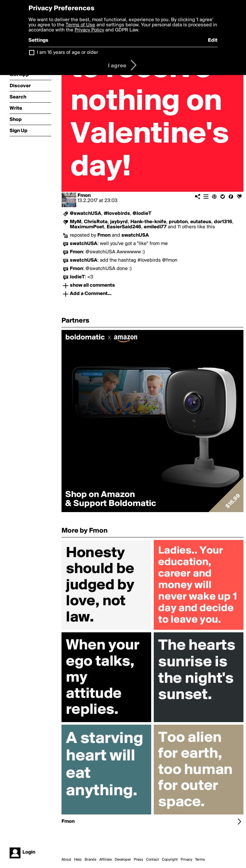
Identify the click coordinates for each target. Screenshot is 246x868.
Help (78, 860)
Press (139, 860)
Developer (123, 860)
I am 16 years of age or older (67, 53)
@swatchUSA (86, 214)
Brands (90, 860)
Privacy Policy (89, 30)
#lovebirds (117, 214)
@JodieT (142, 214)
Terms (200, 860)
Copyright (170, 860)
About (66, 860)
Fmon (84, 196)
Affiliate (106, 860)
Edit (213, 40)
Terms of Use (80, 25)
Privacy (186, 860)
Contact (152, 860)
